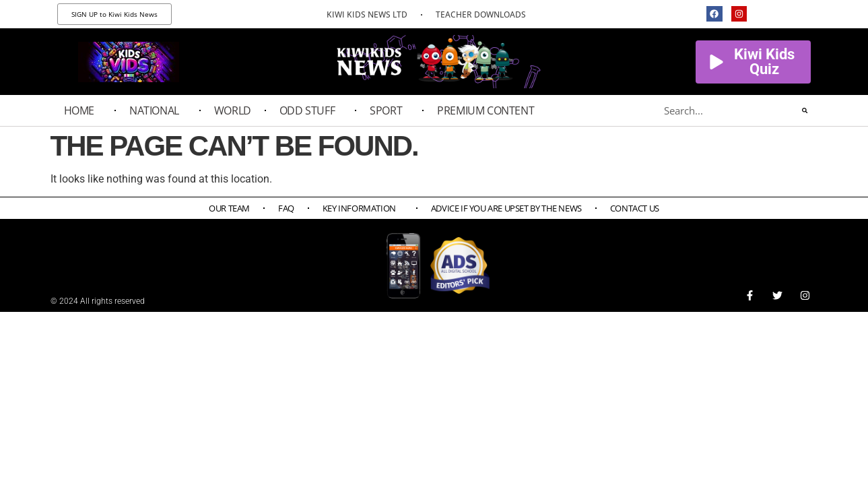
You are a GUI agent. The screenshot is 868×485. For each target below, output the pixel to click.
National (158, 110)
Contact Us (635, 208)
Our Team (229, 208)
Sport (389, 110)
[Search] (805, 110)
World (233, 110)
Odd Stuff (310, 110)
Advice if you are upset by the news (506, 208)
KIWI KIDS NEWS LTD (367, 14)
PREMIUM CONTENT (489, 110)
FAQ (286, 208)
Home (82, 110)
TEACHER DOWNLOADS (481, 14)
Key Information (363, 208)
